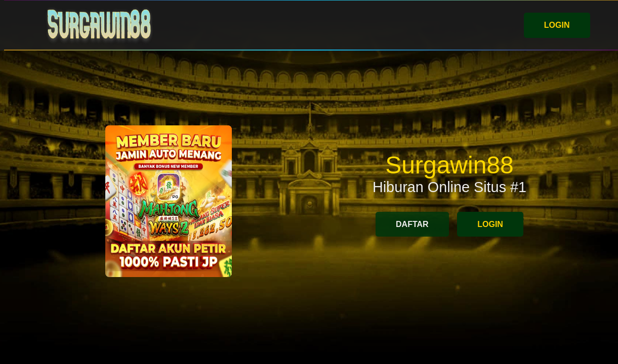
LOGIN (557, 25)
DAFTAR (412, 224)
